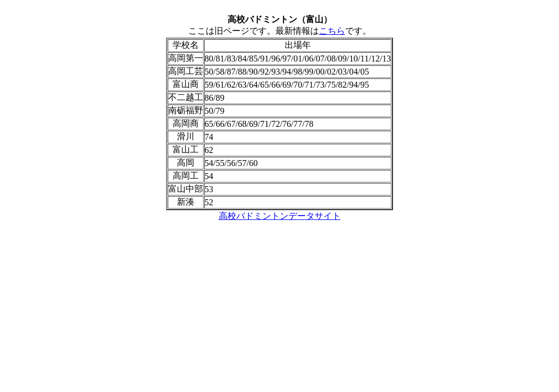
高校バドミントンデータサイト (280, 216)
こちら (332, 31)
